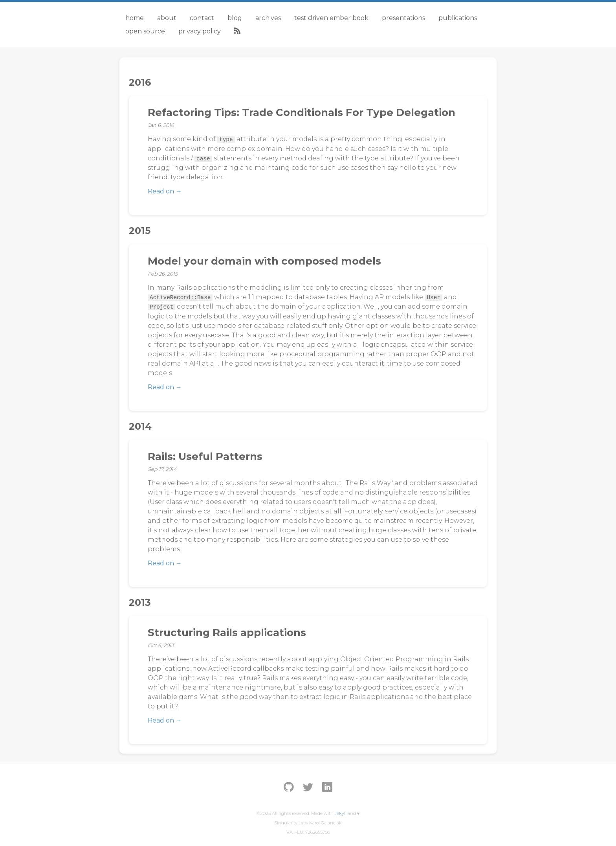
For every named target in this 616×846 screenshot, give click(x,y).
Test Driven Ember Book (331, 18)
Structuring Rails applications (227, 633)
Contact (202, 18)
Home (135, 18)
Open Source (145, 31)
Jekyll (341, 813)
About (167, 18)
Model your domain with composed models (264, 261)
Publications (458, 18)
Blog (235, 18)
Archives (268, 18)
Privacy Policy (200, 31)
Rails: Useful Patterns (205, 456)
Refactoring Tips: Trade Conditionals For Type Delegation (302, 112)
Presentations (403, 18)
